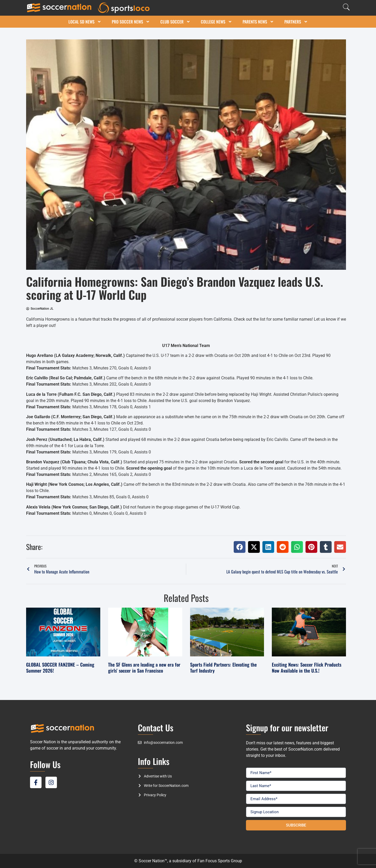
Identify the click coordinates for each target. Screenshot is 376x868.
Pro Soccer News (131, 22)
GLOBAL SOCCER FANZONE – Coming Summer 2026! (60, 668)
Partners (296, 22)
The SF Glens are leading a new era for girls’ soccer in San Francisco (144, 668)
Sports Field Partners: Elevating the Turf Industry (223, 668)
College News (216, 22)
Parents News (258, 22)
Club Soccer (175, 22)
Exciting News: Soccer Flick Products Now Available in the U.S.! (307, 668)
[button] (240, 547)
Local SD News (85, 22)
